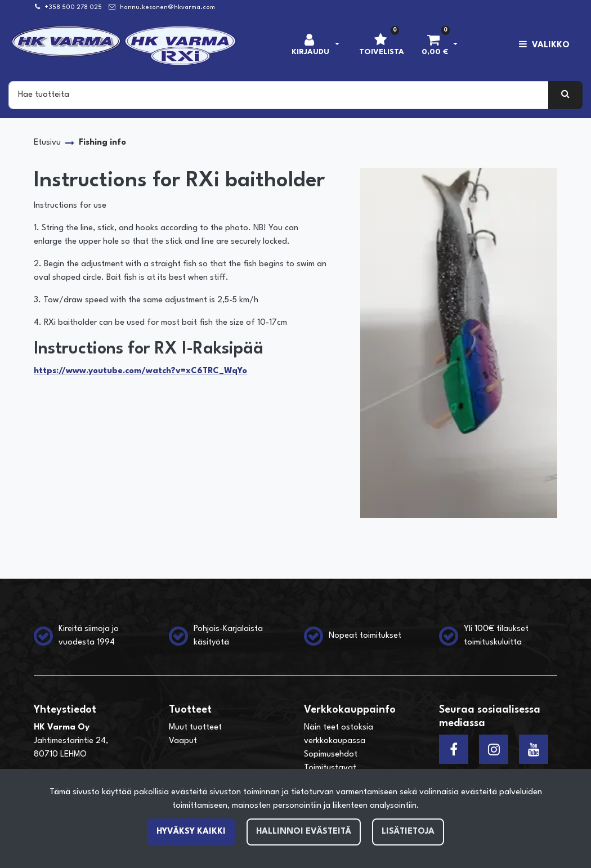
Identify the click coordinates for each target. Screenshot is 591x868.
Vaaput (183, 741)
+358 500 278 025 (73, 8)
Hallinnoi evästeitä (304, 832)
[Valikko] (544, 46)
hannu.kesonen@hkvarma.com (167, 8)
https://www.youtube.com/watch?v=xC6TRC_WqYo (140, 371)
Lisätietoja (408, 832)
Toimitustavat (330, 768)
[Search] (279, 95)
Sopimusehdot (331, 755)
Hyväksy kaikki (191, 832)
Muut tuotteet (195, 728)
